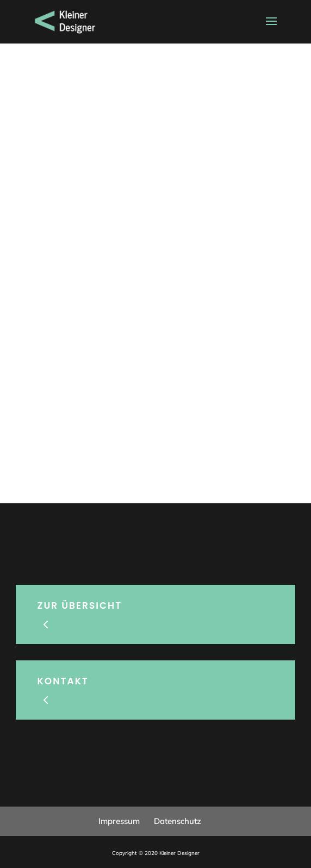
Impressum (119, 821)
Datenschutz (178, 821)
